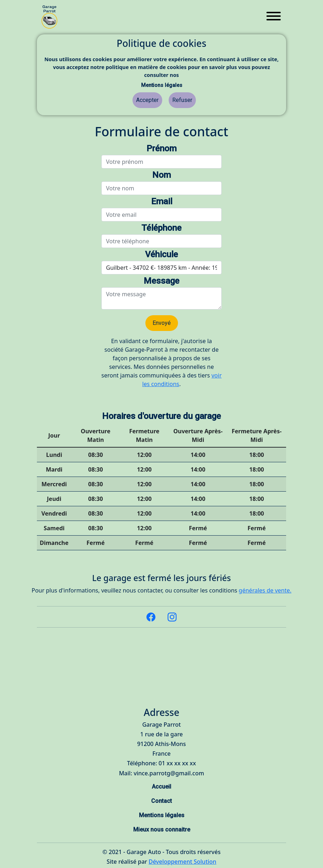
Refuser (182, 100)
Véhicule (161, 254)
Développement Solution (182, 862)
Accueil (161, 787)
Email (162, 201)
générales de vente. (265, 590)
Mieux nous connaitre (162, 830)
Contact (161, 801)
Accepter (147, 100)
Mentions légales (162, 85)
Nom (161, 175)
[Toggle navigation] (274, 17)
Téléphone (161, 228)
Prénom (161, 148)
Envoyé (162, 323)
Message (161, 281)
